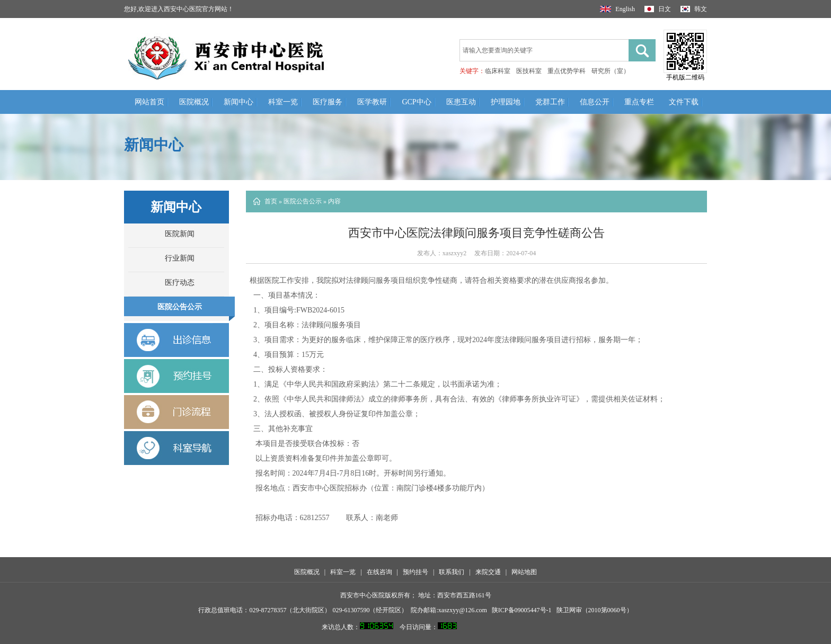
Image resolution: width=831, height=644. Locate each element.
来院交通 (488, 572)
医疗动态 (180, 283)
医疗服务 (328, 102)
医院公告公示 (180, 307)
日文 (658, 9)
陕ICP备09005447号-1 (522, 610)
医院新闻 (180, 234)
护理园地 (506, 102)
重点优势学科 (567, 71)
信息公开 (595, 102)
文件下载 (684, 102)
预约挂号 (415, 572)
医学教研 (372, 102)
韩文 (694, 9)
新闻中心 (238, 102)
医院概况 (194, 102)
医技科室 (529, 71)
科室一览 (283, 102)
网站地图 (524, 572)
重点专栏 (639, 102)
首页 (271, 201)
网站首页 (149, 102)
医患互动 (461, 102)
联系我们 (452, 572)
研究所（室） (611, 71)
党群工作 (550, 102)
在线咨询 (379, 572)
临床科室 (498, 71)
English (617, 9)
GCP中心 (416, 102)
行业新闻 (180, 258)
